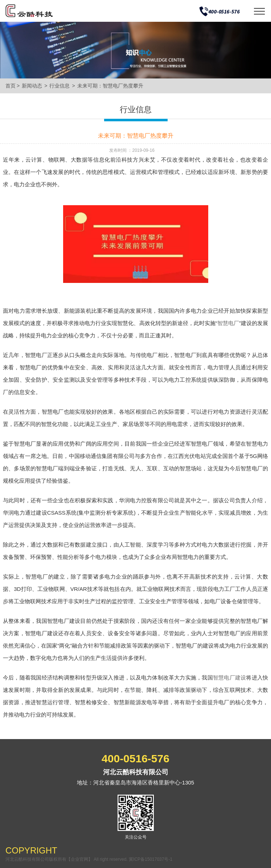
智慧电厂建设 (229, 678)
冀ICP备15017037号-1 (151, 859)
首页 (11, 86)
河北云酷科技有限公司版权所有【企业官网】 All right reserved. (67, 859)
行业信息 (59, 86)
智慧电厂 (228, 323)
